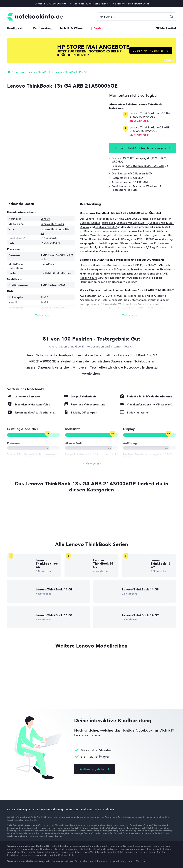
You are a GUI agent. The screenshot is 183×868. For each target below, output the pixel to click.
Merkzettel (168, 28)
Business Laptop (90, 223)
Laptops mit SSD (106, 227)
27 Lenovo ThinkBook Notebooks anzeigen (140, 148)
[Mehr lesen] (41, 315)
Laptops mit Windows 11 (132, 223)
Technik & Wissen (72, 28)
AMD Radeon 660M (140, 173)
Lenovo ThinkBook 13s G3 (71, 72)
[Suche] (137, 17)
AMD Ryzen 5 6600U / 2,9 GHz (145, 166)
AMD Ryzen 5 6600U (146, 265)
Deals (97, 28)
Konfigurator (16, 28)
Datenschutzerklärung (50, 809)
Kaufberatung (43, 28)
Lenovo (19, 72)
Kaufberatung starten (92, 769)
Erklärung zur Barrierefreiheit (98, 809)
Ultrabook (109, 223)
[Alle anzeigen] (91, 464)
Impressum (72, 809)
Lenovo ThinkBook (39, 72)
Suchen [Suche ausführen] (172, 17)
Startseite (9, 72)
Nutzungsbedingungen (21, 809)
